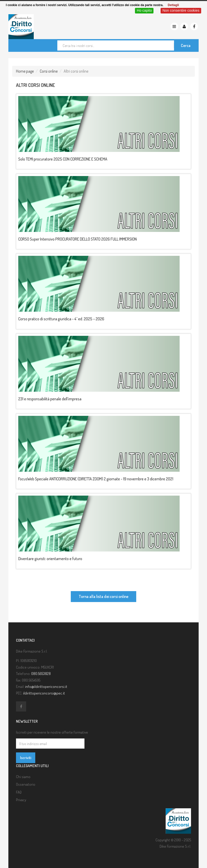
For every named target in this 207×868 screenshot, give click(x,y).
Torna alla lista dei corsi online (103, 596)
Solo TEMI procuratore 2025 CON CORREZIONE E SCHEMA (63, 159)
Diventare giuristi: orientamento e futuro (50, 559)
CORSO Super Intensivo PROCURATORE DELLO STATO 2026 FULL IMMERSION (77, 239)
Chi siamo (23, 777)
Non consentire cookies (181, 10)
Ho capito (144, 10)
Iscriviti (26, 758)
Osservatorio (26, 784)
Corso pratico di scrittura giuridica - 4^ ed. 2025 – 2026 (61, 319)
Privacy (21, 800)
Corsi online (49, 71)
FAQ (19, 792)
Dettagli (173, 5)
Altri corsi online (36, 85)
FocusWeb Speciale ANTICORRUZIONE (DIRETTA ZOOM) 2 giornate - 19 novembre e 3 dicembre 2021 (96, 479)
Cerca (186, 45)
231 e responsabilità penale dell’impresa (50, 399)
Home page (25, 71)
